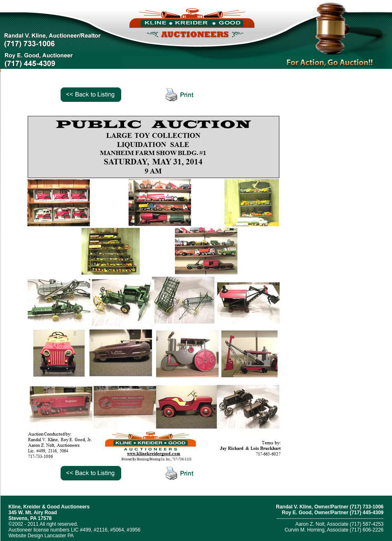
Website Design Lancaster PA (41, 536)
